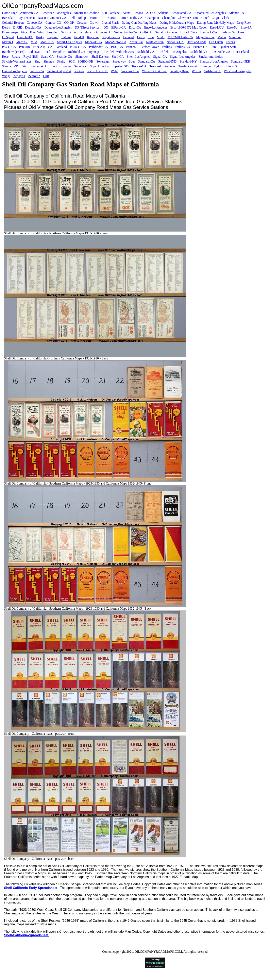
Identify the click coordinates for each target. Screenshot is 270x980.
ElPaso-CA (119, 27)
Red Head (34, 52)
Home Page (10, 13)
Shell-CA (118, 57)
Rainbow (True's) (13, 52)
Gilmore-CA (103, 32)
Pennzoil (132, 47)
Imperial (53, 37)
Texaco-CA (139, 66)
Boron (94, 18)
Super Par (81, 66)
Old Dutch (216, 42)
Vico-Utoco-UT (97, 71)
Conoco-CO (53, 23)
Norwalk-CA (175, 42)
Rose (5, 57)
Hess (241, 32)
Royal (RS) (31, 57)
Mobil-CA (47, 42)
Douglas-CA (33, 27)
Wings (6, 76)
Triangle (205, 66)
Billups (82, 18)
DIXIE (18, 27)
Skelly (61, 61)
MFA (34, 42)
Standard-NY (11, 66)
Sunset (67, 66)
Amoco (138, 13)
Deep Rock (244, 23)
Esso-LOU (217, 27)
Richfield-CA (146, 52)
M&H (161, 37)
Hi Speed (8, 37)
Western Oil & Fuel (155, 71)
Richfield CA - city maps (84, 52)
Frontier (53, 32)
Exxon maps (10, 32)
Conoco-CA (35, 23)
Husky (40, 37)
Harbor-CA (228, 32)
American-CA (29, 13)
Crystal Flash (110, 23)
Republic (59, 52)
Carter (112, 18)
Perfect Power (150, 47)
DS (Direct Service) (88, 27)
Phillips (167, 47)
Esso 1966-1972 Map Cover (189, 27)
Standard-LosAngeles (214, 61)
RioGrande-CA (220, 52)
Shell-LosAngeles (139, 57)
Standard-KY (188, 61)
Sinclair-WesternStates (17, 61)
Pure (214, 47)
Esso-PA (246, 27)
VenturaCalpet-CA (59, 71)
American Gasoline (86, 13)
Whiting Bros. (180, 71)
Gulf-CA (146, 32)
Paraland (61, 47)
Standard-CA (147, 61)
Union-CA (231, 66)
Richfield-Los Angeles (172, 52)
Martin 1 (8, 42)
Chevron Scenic (188, 18)
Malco (222, 37)
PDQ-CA (117, 47)
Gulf (46, 76)
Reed (47, 52)
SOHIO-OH (86, 61)
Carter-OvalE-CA (131, 18)
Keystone (93, 37)
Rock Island (241, 52)
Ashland (163, 13)
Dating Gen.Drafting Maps (139, 23)
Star (25, 66)
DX (106, 27)
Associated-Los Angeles (210, 13)
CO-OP (69, 23)
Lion (151, 37)
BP (103, 18)
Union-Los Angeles (15, 71)
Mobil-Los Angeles (69, 42)
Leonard (129, 37)
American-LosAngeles (56, 13)
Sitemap (49, 61)
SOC (72, 61)
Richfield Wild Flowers (118, 52)
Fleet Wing (37, 32)
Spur (132, 61)
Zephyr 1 (19, 76)
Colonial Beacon (13, 23)
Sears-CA (47, 57)
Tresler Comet (188, 66)
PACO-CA (9, 47)
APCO (150, 13)
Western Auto (130, 71)
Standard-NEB (240, 61)
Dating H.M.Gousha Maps (177, 23)
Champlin (168, 18)
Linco (141, 37)
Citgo (215, 18)
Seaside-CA (64, 57)
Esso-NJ (232, 27)
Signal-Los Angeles (183, 57)
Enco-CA (135, 27)
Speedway (119, 61)
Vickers (79, 71)
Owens (230, 42)
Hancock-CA (209, 32)
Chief (205, 18)
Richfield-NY (199, 52)
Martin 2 (22, 42)
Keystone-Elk (111, 37)
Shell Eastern (100, 57)
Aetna (126, 13)
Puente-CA (200, 47)
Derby (6, 27)
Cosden (82, 23)
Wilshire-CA (213, 71)
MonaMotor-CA (116, 42)
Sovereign (103, 61)
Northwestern (155, 42)
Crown (94, 23)
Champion (152, 18)
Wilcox (197, 71)
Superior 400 (120, 66)
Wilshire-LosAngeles (238, 71)
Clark (225, 18)
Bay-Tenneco (26, 18)
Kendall (79, 37)
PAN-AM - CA (43, 47)
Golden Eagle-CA (126, 32)
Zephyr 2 (34, 76)
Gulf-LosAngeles (166, 32)
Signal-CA (160, 57)
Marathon (235, 37)
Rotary (16, 57)
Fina (24, 32)
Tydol (217, 66)
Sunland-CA (39, 66)
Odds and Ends (196, 42)
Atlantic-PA (236, 13)
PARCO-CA (78, 47)
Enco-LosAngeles (156, 27)
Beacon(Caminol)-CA (52, 18)
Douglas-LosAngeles (58, 27)
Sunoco (55, 66)
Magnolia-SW (205, 37)
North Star (136, 42)
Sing (37, 61)
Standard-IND (167, 61)
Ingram (66, 37)
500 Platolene (111, 13)
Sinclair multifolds (211, 57)
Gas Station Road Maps (76, 32)
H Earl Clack (189, 32)
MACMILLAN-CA (180, 37)
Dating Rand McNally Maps (215, 23)
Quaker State (228, 47)
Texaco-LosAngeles (162, 66)
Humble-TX (25, 37)
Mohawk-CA (94, 42)
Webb (114, 71)
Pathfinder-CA (99, 47)
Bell (72, 18)
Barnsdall (8, 18)
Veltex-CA (37, 71)
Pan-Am (24, 47)
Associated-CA (182, 13)
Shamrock (82, 57)
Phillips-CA (182, 47)
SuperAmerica (99, 66)
